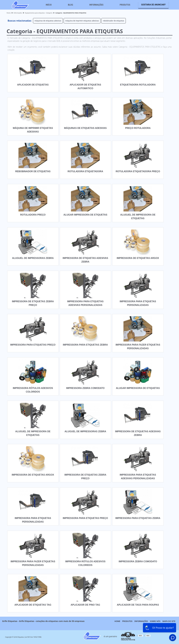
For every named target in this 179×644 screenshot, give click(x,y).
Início (49, 5)
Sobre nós (155, 621)
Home (117, 621)
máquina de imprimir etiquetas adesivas (82, 21)
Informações (96, 5)
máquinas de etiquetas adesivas (48, 21)
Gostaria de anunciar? (153, 5)
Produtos (125, 5)
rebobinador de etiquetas (114, 21)
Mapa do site (169, 621)
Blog (70, 5)
